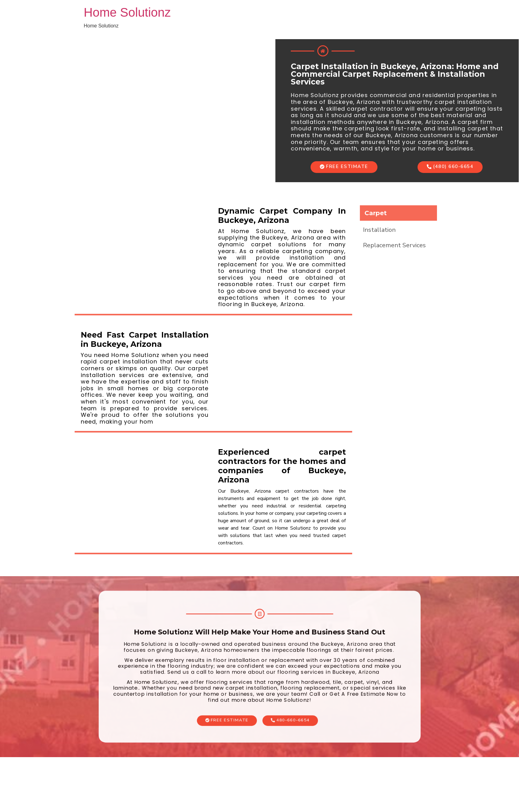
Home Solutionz (127, 12)
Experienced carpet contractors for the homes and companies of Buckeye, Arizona (282, 466)
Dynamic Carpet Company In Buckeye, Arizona (282, 215)
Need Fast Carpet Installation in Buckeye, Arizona (145, 339)
